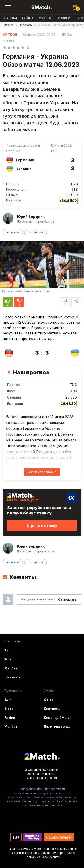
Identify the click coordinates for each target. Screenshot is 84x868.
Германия (36, 232)
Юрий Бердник (31, 217)
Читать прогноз (40, 472)
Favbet (10, 718)
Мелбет (11, 668)
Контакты (52, 709)
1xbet (9, 659)
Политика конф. (57, 727)
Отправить (68, 599)
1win (8, 650)
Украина (13, 232)
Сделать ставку (42, 526)
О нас (49, 700)
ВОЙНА (28, 18)
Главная (10, 18)
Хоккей (64, 18)
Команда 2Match (58, 718)
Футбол (46, 18)
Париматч (13, 677)
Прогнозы (26, 25)
